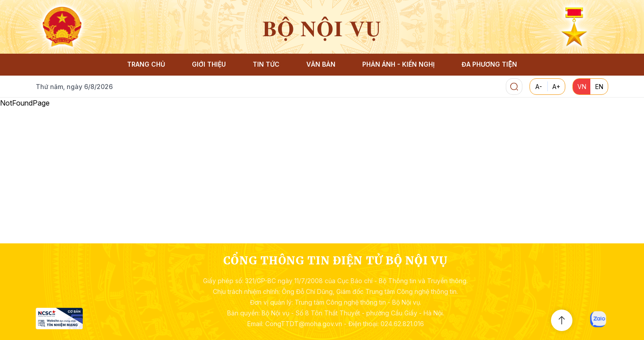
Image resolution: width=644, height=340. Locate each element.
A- (539, 87)
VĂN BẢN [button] (321, 64)
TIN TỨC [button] (266, 64)
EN (599, 87)
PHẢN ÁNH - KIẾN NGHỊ (398, 64)
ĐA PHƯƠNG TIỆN (489, 64)
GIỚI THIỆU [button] (209, 64)
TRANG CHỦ (146, 64)
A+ (556, 87)
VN (582, 87)
